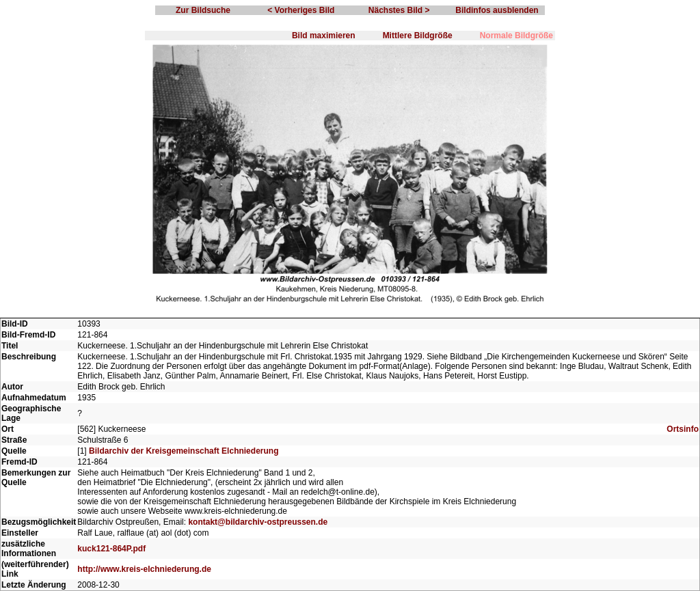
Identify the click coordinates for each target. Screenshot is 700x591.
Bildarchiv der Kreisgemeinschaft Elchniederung (184, 451)
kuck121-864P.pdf (111, 549)
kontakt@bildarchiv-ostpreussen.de (258, 522)
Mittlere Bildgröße (418, 36)
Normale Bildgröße (516, 36)
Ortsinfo (683, 429)
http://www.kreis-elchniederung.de (144, 569)
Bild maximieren (324, 36)
